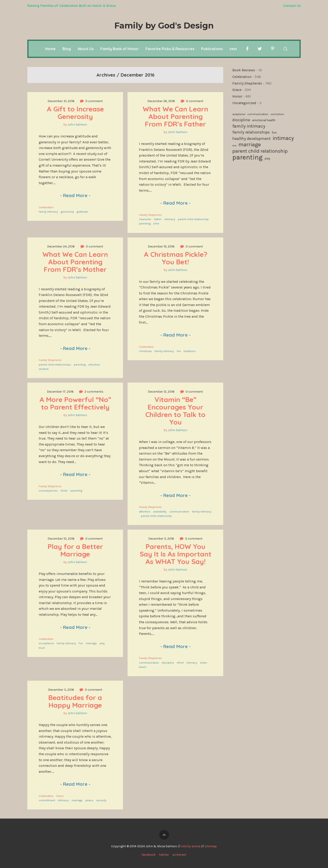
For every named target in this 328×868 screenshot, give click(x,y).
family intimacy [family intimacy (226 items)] (249, 126)
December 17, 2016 (60, 392)
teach (143, 667)
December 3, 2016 (61, 690)
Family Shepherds (150, 215)
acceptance (46, 643)
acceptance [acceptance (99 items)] (239, 114)
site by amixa (191, 846)
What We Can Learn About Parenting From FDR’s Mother (76, 262)
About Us (86, 49)
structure (94, 365)
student (44, 369)
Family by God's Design (164, 26)
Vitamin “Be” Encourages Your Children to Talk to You (176, 411)
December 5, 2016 (161, 539)
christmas (145, 351)
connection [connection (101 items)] (277, 114)
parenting (145, 224)
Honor (60, 796)
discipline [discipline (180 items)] (241, 120)
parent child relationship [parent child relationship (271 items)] (260, 151)
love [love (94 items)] (234, 146)
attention (145, 512)
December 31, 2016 (61, 101)
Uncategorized (244, 103)
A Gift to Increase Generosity (76, 113)
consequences (48, 491)
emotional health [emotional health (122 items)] (264, 120)
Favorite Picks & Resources (170, 49)
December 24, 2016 (61, 246)
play (102, 643)
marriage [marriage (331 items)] (250, 145)
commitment (47, 800)
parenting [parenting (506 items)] (247, 157)
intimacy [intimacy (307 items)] (283, 138)
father (158, 219)
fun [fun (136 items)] (274, 132)
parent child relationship (193, 219)
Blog (67, 49)
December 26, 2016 (161, 101)
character (145, 219)
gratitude (82, 212)
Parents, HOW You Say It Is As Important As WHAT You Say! (176, 554)
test (233, 49)
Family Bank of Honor (120, 49)
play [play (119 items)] (267, 158)
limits (64, 491)
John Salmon (77, 125)
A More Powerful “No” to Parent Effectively (76, 403)
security (101, 800)
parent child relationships (55, 365)
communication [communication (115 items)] (258, 114)
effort (180, 663)
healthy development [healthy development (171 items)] (251, 139)
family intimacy (48, 212)
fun (179, 351)
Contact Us (292, 6)
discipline (168, 663)
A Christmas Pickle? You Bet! (176, 258)
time (156, 224)
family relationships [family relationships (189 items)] (251, 132)
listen (204, 663)
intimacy (170, 219)
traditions (190, 351)
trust (42, 648)
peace (89, 800)
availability (160, 512)
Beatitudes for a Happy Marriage (76, 701)
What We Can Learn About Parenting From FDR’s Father (176, 116)
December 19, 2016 (161, 246)
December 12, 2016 (161, 392)
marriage (91, 643)
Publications (212, 49)
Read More (75, 195)
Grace (237, 90)
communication (179, 512)
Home (50, 49)
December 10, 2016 (61, 539)
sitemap (211, 846)
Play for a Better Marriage (76, 550)
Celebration (46, 207)
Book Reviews (244, 70)
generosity (67, 212)
